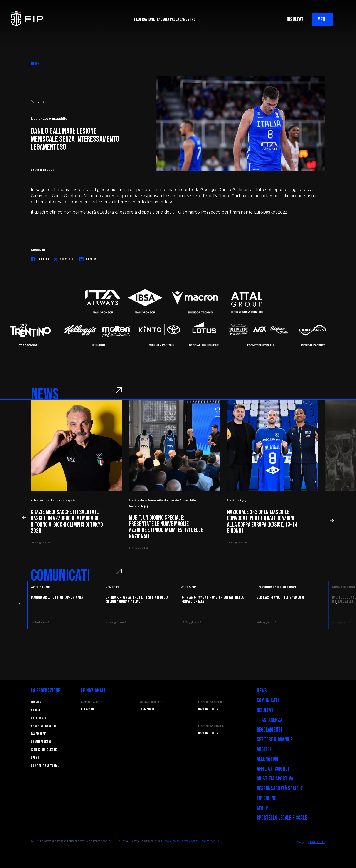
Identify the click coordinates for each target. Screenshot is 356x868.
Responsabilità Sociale (280, 789)
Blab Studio (318, 842)
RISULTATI (296, 19)
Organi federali (42, 742)
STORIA (35, 710)
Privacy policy (190, 841)
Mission (36, 702)
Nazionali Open (208, 709)
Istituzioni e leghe (44, 750)
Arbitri (264, 749)
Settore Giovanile (275, 740)
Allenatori (268, 759)
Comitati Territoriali (45, 766)
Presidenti (38, 718)
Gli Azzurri (89, 709)
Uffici (35, 758)
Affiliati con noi (273, 769)
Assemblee (38, 734)
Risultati (266, 710)
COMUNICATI (61, 576)
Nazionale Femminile (151, 702)
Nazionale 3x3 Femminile (211, 726)
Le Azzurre (147, 709)
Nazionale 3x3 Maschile (211, 702)
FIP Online (267, 798)
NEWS (35, 64)
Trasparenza (270, 720)
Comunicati (268, 701)
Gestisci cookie (209, 841)
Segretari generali (44, 726)
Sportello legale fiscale (282, 818)
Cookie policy (171, 841)
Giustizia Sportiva (275, 779)
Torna (38, 101)
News (262, 691)
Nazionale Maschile (92, 702)
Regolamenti (269, 730)
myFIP (262, 808)
